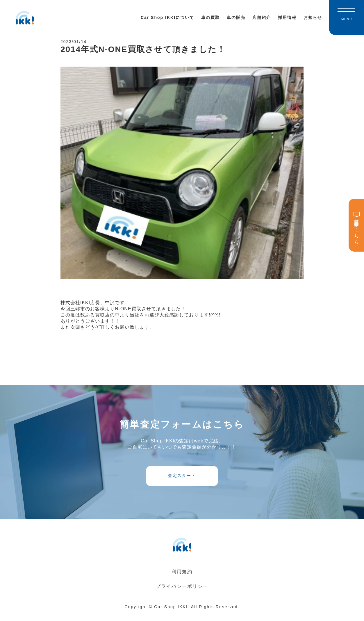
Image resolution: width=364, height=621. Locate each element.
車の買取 (210, 17)
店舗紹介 (262, 17)
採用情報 (287, 17)
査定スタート (182, 481)
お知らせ (313, 17)
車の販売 (236, 17)
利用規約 (182, 579)
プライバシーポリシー (182, 594)
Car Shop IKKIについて (167, 17)
